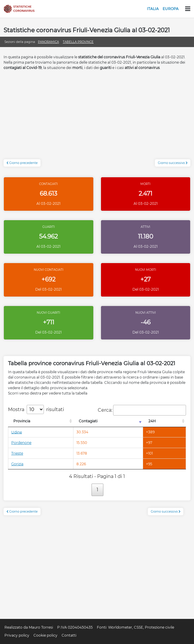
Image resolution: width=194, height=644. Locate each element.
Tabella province (78, 42)
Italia (153, 9)
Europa (171, 9)
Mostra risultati (36, 409)
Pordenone (21, 443)
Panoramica (48, 42)
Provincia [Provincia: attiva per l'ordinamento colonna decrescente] (22, 421)
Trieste (17, 453)
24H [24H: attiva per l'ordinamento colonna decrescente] (152, 421)
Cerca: (142, 410)
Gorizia (17, 464)
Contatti (69, 635)
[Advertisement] (97, 118)
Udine (17, 432)
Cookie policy (45, 635)
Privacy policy (17, 635)
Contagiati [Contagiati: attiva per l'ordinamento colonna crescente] (88, 421)
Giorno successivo (173, 163)
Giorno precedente (22, 163)
